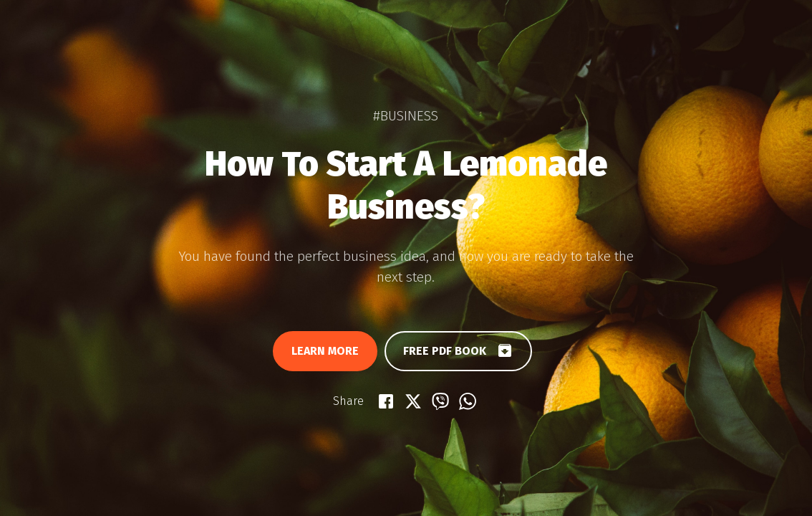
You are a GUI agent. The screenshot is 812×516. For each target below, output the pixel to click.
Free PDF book (458, 350)
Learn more (325, 351)
